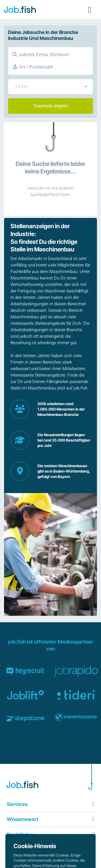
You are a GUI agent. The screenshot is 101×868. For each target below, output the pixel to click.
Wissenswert (23, 819)
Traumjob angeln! (51, 106)
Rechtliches (21, 835)
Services (17, 804)
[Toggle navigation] (90, 9)
